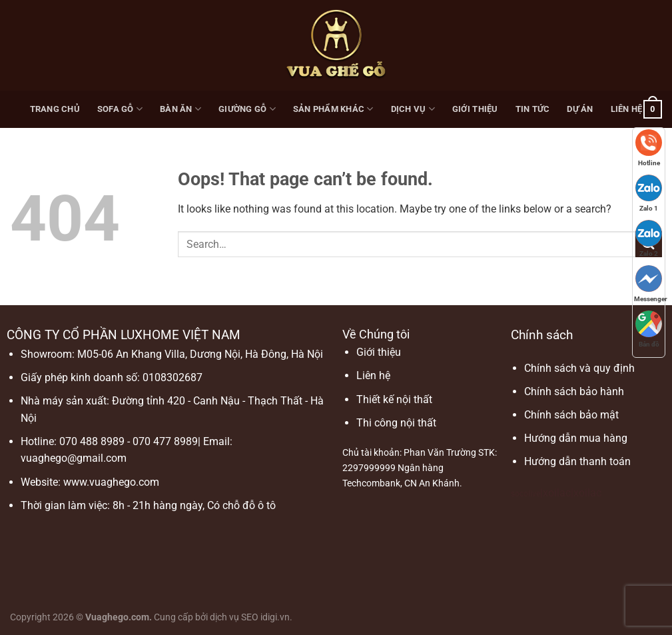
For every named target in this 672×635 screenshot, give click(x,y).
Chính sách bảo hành (574, 391)
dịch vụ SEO (234, 617)
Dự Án (580, 109)
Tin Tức (533, 109)
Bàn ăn (180, 109)
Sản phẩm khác (333, 109)
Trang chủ (55, 109)
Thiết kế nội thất (394, 399)
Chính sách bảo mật (571, 415)
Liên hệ (627, 109)
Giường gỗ (247, 109)
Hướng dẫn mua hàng (576, 438)
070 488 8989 (92, 441)
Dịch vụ (413, 109)
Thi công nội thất (396, 423)
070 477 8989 (165, 441)
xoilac (557, 493)
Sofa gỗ (120, 109)
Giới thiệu (475, 109)
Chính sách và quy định (579, 368)
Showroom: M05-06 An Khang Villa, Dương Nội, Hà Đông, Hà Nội (172, 354)
